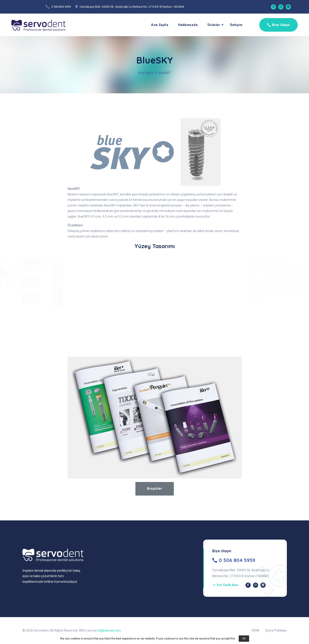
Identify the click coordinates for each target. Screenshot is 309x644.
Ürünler (214, 25)
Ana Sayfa (160, 25)
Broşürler (154, 489)
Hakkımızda (188, 25)
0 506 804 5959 (61, 7)
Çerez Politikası (276, 630)
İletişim (236, 25)
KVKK (256, 630)
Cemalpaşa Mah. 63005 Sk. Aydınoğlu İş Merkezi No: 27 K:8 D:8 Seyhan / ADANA (132, 7)
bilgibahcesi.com (109, 630)
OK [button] (244, 639)
